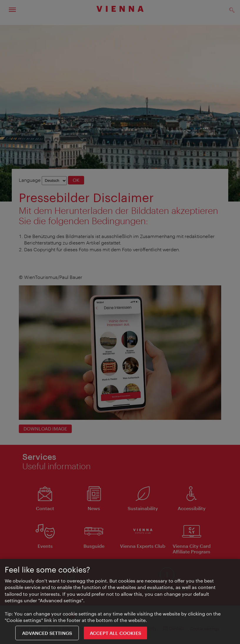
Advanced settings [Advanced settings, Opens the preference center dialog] (47, 633)
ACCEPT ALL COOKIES (115, 633)
